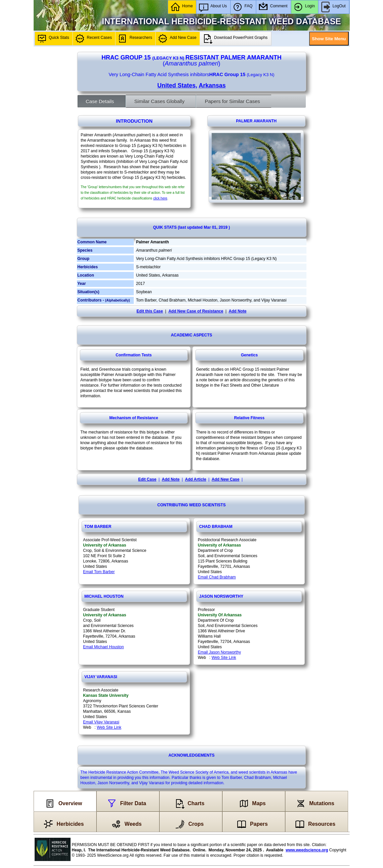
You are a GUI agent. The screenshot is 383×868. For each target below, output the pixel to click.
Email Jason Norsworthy (219, 652)
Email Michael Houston (104, 647)
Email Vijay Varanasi (101, 722)
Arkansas (212, 85)
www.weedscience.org (307, 850)
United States (177, 85)
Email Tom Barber (99, 572)
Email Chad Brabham (217, 577)
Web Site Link (224, 658)
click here (160, 198)
